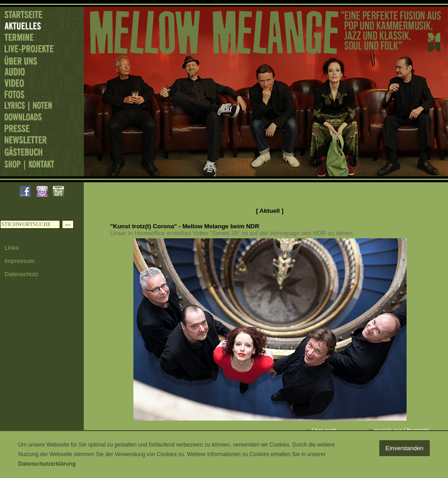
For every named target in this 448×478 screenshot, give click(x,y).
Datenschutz (21, 274)
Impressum (20, 261)
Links (12, 248)
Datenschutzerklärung (47, 464)
